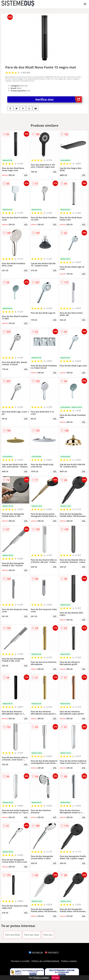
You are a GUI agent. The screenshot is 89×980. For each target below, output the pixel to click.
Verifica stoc (59, 99)
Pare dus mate (32, 935)
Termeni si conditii (20, 961)
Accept (56, 978)
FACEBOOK (36, 953)
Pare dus (48, 935)
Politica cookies (69, 961)
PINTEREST (52, 953)
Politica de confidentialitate (45, 961)
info (26, 175)
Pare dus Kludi (12, 935)
